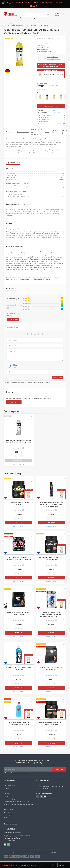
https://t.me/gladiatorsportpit (45, 797)
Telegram (5, 845)
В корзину (19, 523)
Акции (6, 817)
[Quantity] (19, 456)
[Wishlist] (58, 38)
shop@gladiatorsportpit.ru (12, 832)
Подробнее (33, 865)
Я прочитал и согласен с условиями (24, 773)
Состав (47, 132)
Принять (62, 865)
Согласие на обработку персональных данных (18, 804)
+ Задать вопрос (14, 402)
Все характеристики (58, 112)
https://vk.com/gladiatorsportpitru (38, 797)
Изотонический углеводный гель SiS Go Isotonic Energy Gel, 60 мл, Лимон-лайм (19, 442)
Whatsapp (9, 845)
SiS (47, 43)
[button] (59, 13)
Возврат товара (8, 809)
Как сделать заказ (9, 786)
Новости (6, 788)
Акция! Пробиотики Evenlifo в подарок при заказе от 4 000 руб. (51, 65)
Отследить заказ (9, 796)
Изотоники (31, 24)
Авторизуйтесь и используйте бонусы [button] (54, 58)
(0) (52, 38)
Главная (6, 24)
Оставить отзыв (58, 377)
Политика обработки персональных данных (17, 801)
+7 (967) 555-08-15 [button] (11, 829)
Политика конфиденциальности (20, 773)
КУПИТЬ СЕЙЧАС (19, 464)
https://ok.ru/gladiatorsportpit (41, 797)
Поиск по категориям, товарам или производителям (34, 18)
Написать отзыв (13, 320)
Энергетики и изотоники (18, 24)
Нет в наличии (19, 460)
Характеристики (23, 132)
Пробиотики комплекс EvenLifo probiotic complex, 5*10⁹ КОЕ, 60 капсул (53, 74)
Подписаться (59, 769)
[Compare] (64, 38)
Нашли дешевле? (53, 86)
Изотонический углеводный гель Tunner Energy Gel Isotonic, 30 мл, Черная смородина (51, 504)
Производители (8, 815)
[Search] (48, 15)
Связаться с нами (9, 807)
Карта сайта (7, 812)
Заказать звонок (57, 17)
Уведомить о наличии (51, 106)
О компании (7, 791)
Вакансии (7, 794)
